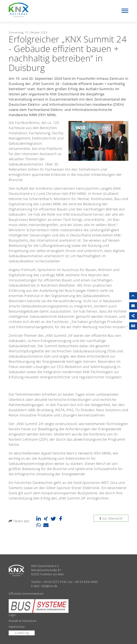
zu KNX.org (22, 633)
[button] (38, 519)
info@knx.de (49, 586)
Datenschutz (17, 627)
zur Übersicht (111, 518)
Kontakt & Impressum (23, 621)
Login (12, 615)
